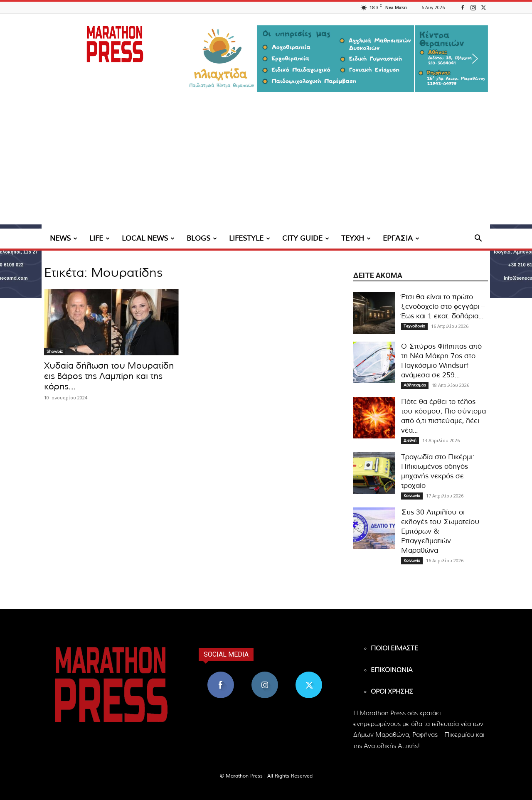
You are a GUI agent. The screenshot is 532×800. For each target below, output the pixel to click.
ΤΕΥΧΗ (356, 238)
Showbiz (55, 352)
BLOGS (202, 238)
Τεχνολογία (414, 326)
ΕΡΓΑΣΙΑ (401, 238)
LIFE (100, 238)
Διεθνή (410, 441)
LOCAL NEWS (148, 238)
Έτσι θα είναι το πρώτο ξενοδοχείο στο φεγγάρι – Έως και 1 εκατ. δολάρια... (443, 306)
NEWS (64, 238)
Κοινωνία (412, 496)
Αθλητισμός (415, 385)
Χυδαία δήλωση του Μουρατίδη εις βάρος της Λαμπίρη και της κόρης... (109, 376)
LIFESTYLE (250, 238)
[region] (337, 59)
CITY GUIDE (306, 238)
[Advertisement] (266, 166)
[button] (337, 59)
